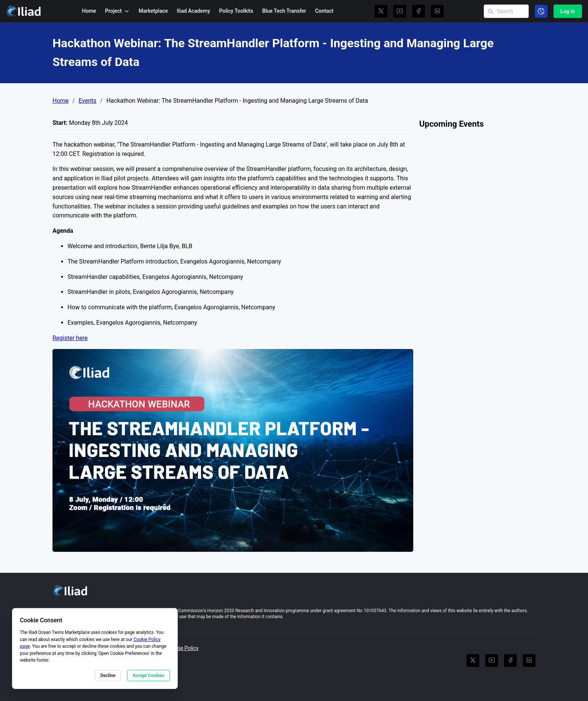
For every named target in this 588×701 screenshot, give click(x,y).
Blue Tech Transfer (284, 11)
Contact (324, 11)
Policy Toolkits (236, 11)
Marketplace (153, 11)
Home (89, 11)
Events (88, 101)
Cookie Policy (183, 648)
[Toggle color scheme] (541, 11)
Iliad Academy (194, 11)
